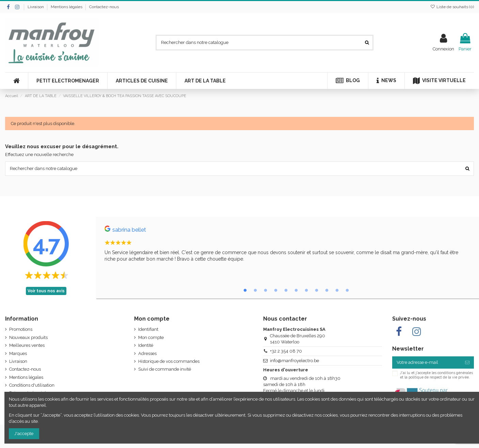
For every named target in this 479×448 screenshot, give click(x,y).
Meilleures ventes (27, 345)
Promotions (21, 329)
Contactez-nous (104, 7)
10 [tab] (337, 291)
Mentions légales (67, 7)
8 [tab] (317, 291)
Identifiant (148, 329)
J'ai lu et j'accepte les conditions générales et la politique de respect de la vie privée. (436, 375)
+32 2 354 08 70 (286, 351)
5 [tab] (286, 291)
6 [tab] (296, 291)
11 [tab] (347, 291)
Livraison (36, 7)
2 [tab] (255, 291)
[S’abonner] (467, 362)
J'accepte (24, 434)
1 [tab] (245, 291)
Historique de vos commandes (169, 361)
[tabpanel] (287, 245)
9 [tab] (327, 291)
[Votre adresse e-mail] (426, 362)
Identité (146, 345)
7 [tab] (306, 291)
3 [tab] (266, 291)
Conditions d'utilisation (32, 385)
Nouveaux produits (28, 337)
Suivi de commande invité (165, 369)
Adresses (147, 353)
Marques (18, 353)
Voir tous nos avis (46, 291)
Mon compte (151, 337)
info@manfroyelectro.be (294, 361)
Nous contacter (285, 319)
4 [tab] (276, 291)
